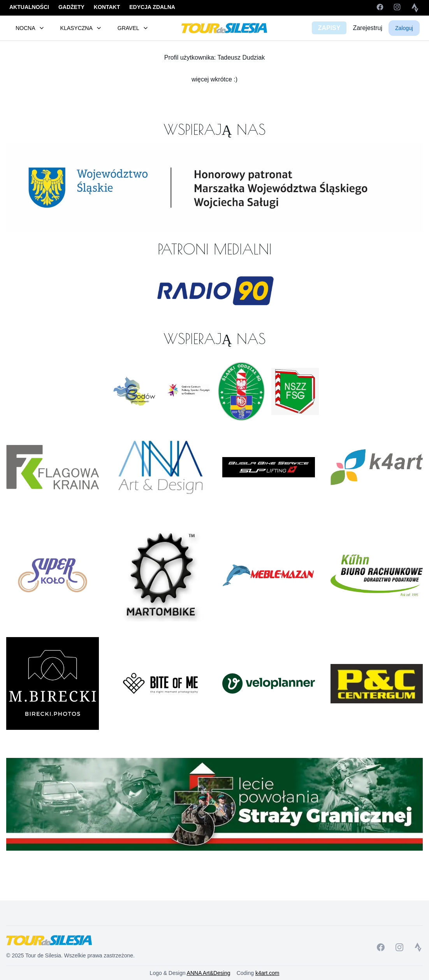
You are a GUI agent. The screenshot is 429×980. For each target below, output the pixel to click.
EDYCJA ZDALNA (152, 7)
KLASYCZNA (81, 28)
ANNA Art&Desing (209, 973)
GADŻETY (71, 7)
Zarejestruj (367, 28)
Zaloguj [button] (404, 28)
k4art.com (267, 973)
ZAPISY (329, 28)
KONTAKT (107, 7)
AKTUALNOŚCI (29, 7)
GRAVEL (133, 28)
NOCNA (30, 28)
